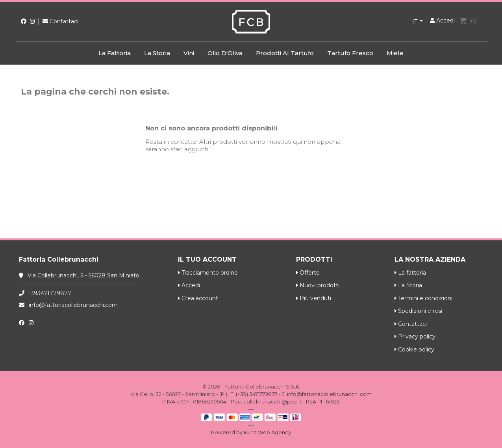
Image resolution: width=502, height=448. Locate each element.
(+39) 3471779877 (257, 394)
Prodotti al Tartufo (285, 53)
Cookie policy (414, 349)
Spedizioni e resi (418, 311)
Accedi (189, 285)
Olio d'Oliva (225, 53)
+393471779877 (49, 293)
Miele (395, 53)
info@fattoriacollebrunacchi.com (73, 305)
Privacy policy (415, 336)
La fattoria (115, 53)
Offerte (308, 273)
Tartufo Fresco (350, 53)
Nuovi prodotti (318, 285)
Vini (189, 53)
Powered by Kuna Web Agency (251, 432)
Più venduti (314, 298)
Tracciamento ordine (208, 273)
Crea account (198, 298)
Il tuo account (207, 259)
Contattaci (60, 21)
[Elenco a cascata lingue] (419, 22)
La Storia (157, 53)
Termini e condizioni (423, 298)
